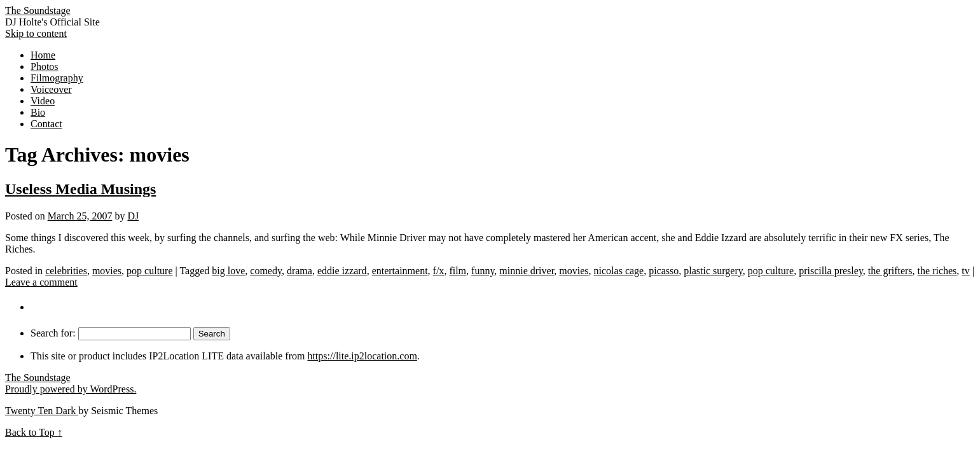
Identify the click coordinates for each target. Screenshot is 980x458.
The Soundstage (38, 10)
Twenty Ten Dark (42, 411)
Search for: (53, 333)
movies (107, 271)
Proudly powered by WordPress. (71, 389)
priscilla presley (831, 271)
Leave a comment (41, 282)
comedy (266, 271)
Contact (46, 124)
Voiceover (51, 89)
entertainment (400, 271)
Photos (45, 66)
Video (43, 101)
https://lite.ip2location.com (362, 356)
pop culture (149, 271)
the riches (937, 271)
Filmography (57, 78)
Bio (38, 112)
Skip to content (36, 33)
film (458, 271)
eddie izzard (342, 271)
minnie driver (527, 271)
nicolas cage (619, 271)
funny (483, 271)
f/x (439, 271)
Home (43, 55)
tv (965, 271)
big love (228, 271)
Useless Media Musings (80, 189)
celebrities (66, 271)
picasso (664, 271)
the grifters (890, 271)
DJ (133, 216)
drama (300, 271)
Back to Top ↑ (34, 432)
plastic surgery (713, 271)
